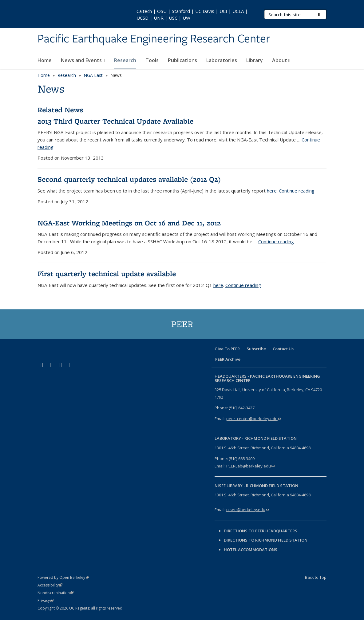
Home (45, 60)
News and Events (83, 60)
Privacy (45, 600)
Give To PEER (227, 349)
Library (255, 60)
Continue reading (297, 191)
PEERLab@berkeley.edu (250, 466)
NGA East (93, 75)
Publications (182, 60)
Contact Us (283, 349)
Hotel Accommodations (251, 550)
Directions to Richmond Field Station (266, 540)
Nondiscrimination (55, 593)
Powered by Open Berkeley (63, 577)
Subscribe (256, 349)
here (272, 191)
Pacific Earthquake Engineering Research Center (154, 39)
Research (125, 60)
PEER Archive (228, 359)
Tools (152, 60)
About (281, 60)
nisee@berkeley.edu (248, 510)
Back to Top (316, 577)
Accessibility (50, 585)
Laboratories (222, 60)
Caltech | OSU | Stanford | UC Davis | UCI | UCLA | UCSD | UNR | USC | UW (192, 14)
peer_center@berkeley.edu (254, 419)
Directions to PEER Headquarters (261, 531)
